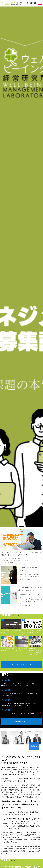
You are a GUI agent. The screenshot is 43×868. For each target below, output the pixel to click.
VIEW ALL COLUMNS (20, 664)
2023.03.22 (27, 580)
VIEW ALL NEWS (20, 722)
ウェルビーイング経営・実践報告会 (31, 600)
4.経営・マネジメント (17, 559)
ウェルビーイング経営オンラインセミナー (18, 561)
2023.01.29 (27, 606)
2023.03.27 (10, 563)
